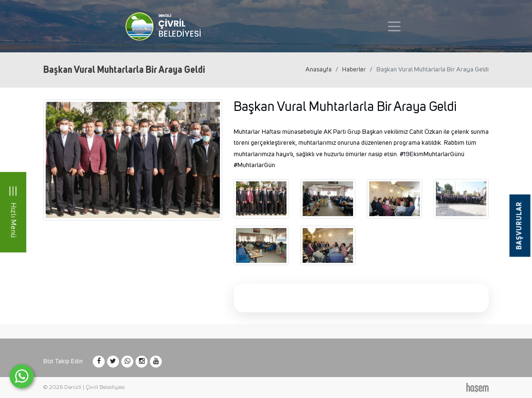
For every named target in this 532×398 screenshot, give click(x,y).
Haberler (354, 70)
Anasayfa (319, 70)
